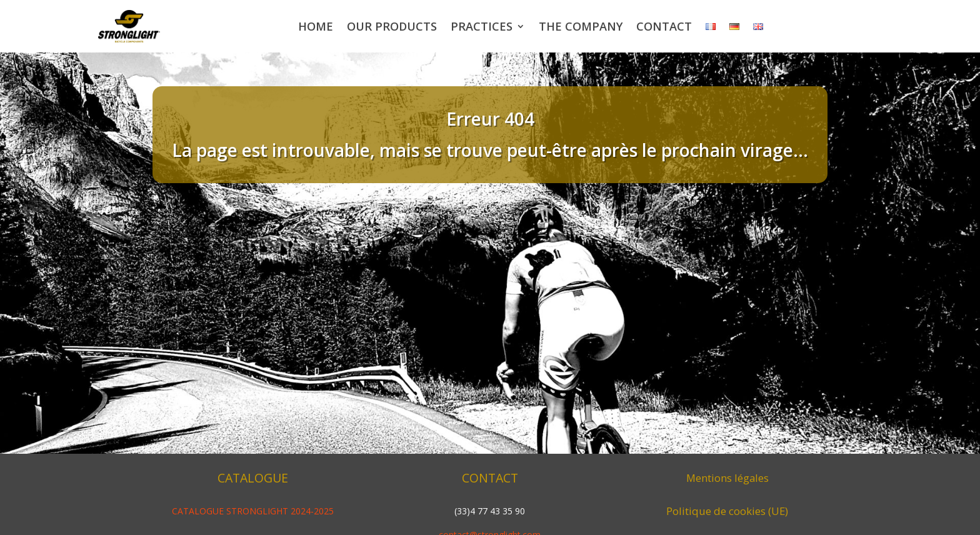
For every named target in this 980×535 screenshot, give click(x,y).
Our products (392, 26)
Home (316, 26)
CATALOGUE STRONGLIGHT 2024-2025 (253, 511)
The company (581, 26)
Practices (482, 26)
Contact (664, 26)
